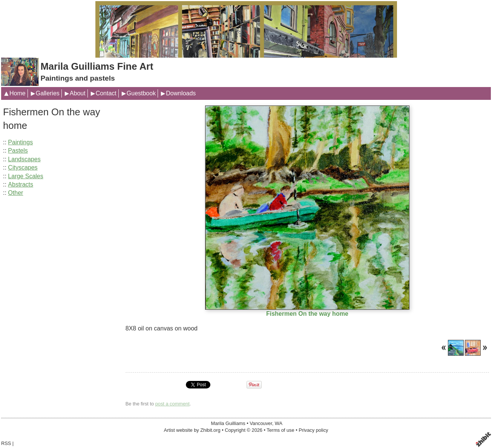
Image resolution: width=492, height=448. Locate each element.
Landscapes (24, 159)
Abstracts (21, 184)
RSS (6, 443)
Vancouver (261, 423)
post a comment (172, 404)
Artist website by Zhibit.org (192, 430)
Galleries (48, 93)
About (78, 93)
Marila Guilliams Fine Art (97, 66)
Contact (106, 93)
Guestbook (141, 93)
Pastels (18, 151)
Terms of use (280, 430)
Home (18, 93)
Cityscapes (23, 167)
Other (15, 193)
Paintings (20, 142)
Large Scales (25, 176)
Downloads (181, 93)
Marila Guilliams (228, 423)
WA (279, 423)
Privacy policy (313, 430)
